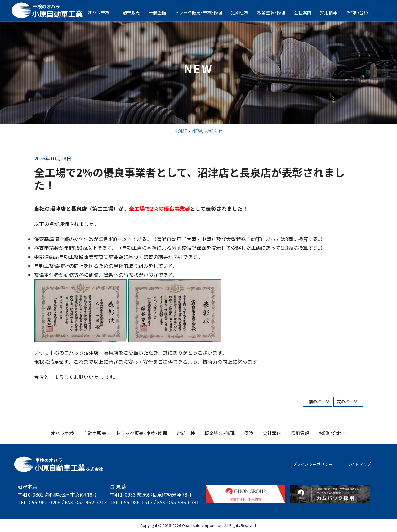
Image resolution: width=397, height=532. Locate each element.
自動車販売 (133, 12)
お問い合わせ (364, 12)
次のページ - (348, 401)
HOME (181, 131)
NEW (197, 131)
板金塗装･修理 (276, 12)
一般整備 (162, 12)
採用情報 (333, 12)
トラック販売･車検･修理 (203, 12)
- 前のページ (318, 401)
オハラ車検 (103, 12)
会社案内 (307, 12)
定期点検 (244, 12)
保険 (249, 433)
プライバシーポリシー (313, 464)
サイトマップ (359, 464)
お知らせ (214, 131)
